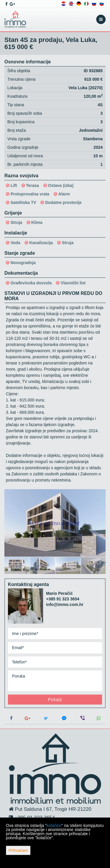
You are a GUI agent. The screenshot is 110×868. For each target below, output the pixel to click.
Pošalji (55, 700)
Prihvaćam (18, 850)
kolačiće (54, 825)
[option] (17, 565)
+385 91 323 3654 (63, 599)
